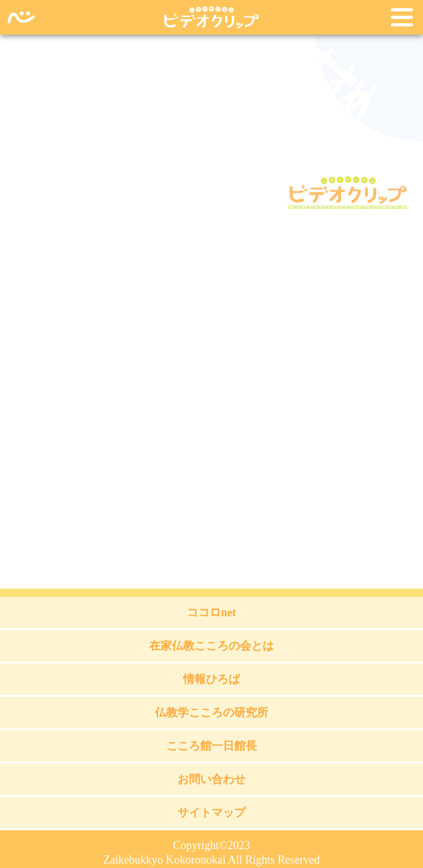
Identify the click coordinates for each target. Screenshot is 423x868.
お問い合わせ (211, 779)
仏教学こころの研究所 (211, 713)
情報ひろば (211, 679)
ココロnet (211, 612)
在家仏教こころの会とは (211, 646)
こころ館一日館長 (211, 746)
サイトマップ (211, 813)
